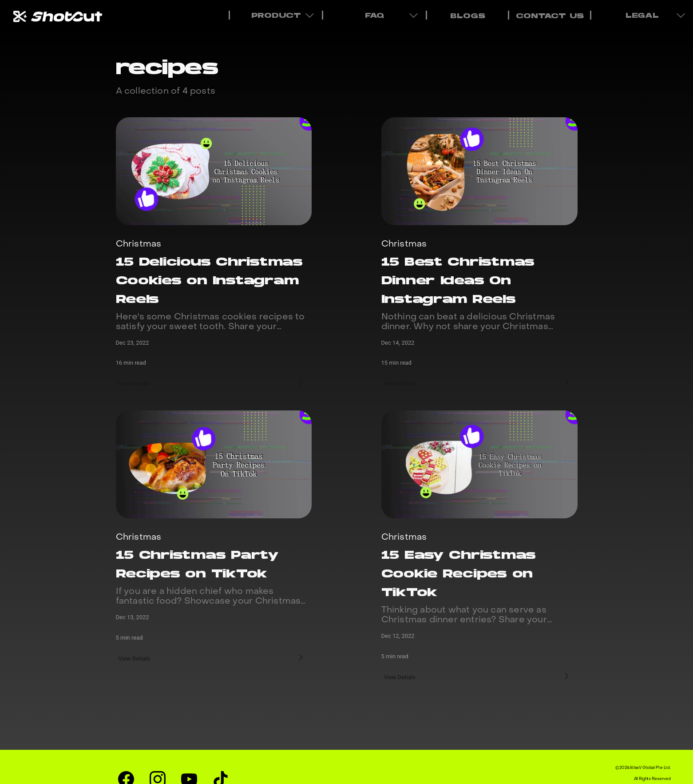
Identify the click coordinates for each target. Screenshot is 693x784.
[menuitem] (467, 15)
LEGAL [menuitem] (643, 15)
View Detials (136, 382)
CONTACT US (550, 16)
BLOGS (468, 16)
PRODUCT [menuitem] (277, 15)
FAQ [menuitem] (376, 15)
